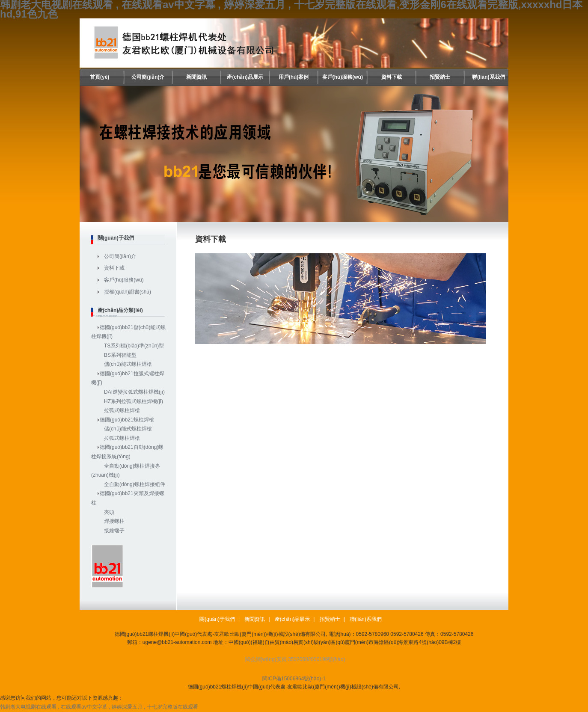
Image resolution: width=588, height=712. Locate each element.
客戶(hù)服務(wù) (343, 77)
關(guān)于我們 (217, 619)
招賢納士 (440, 77)
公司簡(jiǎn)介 (148, 77)
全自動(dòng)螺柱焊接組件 (135, 484)
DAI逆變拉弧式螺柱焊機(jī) (134, 392)
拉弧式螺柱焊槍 (122, 410)
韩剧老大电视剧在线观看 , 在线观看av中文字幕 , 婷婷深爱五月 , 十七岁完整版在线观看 (99, 707)
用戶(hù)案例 (294, 77)
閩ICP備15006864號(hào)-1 (294, 679)
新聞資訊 (196, 77)
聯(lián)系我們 (489, 77)
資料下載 (392, 77)
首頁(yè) (99, 77)
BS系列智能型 (120, 355)
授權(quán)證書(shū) (128, 292)
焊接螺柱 (114, 521)
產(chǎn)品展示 (245, 77)
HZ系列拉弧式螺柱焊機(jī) (134, 401)
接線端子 (114, 531)
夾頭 (109, 512)
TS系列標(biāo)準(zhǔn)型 (134, 346)
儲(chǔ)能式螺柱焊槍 (128, 364)
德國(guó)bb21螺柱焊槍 (127, 420)
